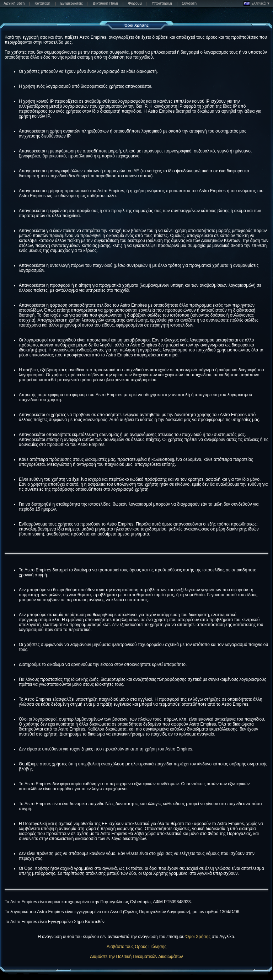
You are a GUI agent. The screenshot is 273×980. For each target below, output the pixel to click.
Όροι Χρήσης (198, 937)
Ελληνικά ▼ (257, 4)
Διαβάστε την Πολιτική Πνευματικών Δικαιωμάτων (136, 957)
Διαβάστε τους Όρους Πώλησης (136, 947)
